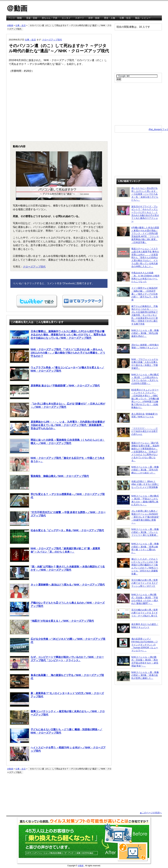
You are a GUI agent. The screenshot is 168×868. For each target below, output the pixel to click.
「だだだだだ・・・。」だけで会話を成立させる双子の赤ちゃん (137, 432)
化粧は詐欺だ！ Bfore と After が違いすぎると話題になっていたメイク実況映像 (138, 485)
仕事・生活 (125, 18)
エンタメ (66, 18)
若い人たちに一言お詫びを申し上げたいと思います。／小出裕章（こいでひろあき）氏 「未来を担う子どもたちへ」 (137, 194)
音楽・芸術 (32, 18)
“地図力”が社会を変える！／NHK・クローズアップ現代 (52, 627)
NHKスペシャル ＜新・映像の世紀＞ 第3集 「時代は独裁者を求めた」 (138, 334)
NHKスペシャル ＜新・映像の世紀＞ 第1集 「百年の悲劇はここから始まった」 (138, 471)
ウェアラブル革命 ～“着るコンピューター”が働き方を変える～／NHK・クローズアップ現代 (57, 374)
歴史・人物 (110, 18)
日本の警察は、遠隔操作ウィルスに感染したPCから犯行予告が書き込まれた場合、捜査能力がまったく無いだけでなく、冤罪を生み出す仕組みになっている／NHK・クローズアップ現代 (58, 338)
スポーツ (80, 18)
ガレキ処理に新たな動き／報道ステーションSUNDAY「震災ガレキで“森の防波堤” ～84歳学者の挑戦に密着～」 (138, 517)
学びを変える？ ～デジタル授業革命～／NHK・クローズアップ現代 (57, 500)
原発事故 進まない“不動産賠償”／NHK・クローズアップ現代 (55, 392)
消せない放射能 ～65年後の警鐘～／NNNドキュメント (138, 349)
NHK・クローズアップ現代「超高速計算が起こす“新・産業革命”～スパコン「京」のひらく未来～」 (55, 555)
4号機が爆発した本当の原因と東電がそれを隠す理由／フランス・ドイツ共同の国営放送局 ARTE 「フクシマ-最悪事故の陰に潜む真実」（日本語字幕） (138, 235)
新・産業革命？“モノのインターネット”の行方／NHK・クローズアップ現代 (57, 699)
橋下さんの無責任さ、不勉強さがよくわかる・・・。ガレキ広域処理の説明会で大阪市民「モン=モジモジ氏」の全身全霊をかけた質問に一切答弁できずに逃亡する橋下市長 (137, 315)
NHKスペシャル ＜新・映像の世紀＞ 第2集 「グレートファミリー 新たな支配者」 (138, 533)
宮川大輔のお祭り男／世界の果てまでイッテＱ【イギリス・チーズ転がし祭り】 (137, 614)
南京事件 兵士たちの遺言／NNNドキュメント (137, 628)
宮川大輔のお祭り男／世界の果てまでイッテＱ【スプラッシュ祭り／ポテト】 (137, 584)
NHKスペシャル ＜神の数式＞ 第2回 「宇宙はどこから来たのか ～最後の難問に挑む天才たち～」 (138, 500)
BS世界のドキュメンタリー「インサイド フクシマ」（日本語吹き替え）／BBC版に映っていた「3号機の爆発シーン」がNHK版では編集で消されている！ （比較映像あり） (138, 399)
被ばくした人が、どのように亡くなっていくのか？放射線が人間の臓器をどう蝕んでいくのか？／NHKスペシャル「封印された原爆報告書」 (137, 566)
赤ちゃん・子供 (50, 18)
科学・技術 (94, 18)
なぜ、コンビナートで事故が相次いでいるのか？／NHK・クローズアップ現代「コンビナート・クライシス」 (57, 663)
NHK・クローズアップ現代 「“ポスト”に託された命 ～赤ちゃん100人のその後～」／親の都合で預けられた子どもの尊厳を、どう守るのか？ (57, 356)
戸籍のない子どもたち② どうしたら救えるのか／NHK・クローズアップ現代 (57, 609)
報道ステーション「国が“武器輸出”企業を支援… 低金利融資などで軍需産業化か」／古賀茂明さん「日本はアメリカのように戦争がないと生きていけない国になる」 (138, 452)
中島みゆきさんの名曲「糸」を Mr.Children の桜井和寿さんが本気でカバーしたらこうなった (138, 277)
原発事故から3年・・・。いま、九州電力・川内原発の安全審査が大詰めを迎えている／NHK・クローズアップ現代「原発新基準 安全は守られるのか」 (57, 428)
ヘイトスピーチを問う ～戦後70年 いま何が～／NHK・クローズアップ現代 (58, 754)
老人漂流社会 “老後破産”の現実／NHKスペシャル (137, 418)
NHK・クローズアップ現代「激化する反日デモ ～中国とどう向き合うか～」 (57, 464)
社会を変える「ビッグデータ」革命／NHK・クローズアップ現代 (57, 537)
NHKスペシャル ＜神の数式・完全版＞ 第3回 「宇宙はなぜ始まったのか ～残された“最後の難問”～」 (137, 599)
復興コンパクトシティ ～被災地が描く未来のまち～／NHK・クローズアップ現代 (57, 718)
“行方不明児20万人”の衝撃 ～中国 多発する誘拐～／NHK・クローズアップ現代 (58, 519)
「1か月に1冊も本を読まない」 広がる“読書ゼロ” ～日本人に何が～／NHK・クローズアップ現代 (57, 410)
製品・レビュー (143, 18)
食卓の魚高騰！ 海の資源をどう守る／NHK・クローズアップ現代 (57, 681)
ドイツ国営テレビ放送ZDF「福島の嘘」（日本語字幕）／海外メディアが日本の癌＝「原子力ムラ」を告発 (137, 294)
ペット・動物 (15, 18)
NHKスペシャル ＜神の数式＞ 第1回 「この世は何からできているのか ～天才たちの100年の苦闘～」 (138, 379)
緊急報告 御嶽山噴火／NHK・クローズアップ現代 (49, 482)
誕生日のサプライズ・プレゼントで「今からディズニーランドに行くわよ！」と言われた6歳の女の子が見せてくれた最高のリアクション (138, 214)
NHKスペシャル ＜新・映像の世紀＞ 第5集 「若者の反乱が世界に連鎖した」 (138, 676)
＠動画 (10, 25)
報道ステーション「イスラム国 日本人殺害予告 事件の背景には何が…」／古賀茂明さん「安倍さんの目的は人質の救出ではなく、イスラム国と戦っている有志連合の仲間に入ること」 (138, 257)
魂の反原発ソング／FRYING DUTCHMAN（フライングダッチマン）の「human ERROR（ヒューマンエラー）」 (137, 645)
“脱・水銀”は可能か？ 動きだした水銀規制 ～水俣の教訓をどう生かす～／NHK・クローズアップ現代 (57, 573)
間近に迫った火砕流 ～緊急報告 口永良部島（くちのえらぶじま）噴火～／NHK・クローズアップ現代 (57, 446)
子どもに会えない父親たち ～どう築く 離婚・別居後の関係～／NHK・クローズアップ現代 (56, 736)
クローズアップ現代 (52, 40)
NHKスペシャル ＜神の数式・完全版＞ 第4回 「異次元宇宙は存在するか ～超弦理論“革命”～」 (137, 661)
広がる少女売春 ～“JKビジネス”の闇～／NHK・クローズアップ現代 (57, 645)
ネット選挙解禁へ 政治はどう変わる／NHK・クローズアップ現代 (57, 591)
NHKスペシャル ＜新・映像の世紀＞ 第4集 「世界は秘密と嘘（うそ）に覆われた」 (138, 548)
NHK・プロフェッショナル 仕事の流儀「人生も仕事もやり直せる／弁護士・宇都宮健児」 (137, 364)
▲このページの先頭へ (151, 813)
